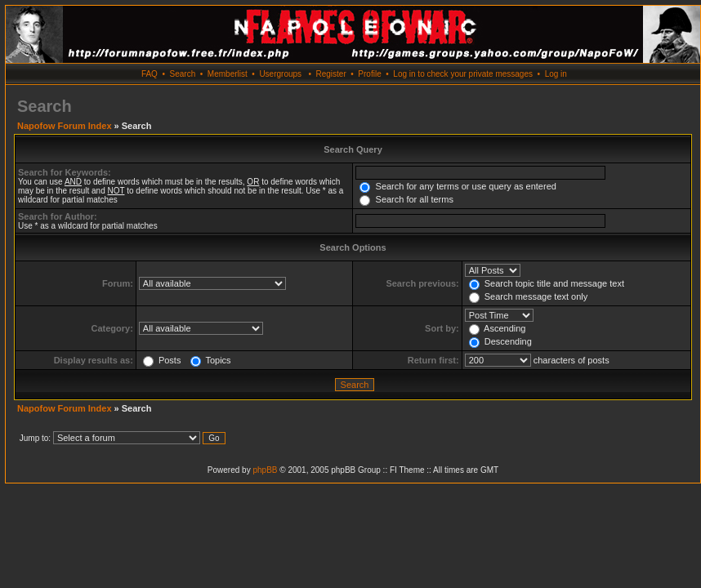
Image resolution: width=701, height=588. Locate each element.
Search (183, 74)
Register (330, 74)
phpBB (265, 470)
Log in (556, 74)
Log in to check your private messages (463, 74)
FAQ (150, 74)
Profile (369, 74)
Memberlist (228, 74)
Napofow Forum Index (65, 126)
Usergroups (280, 74)
